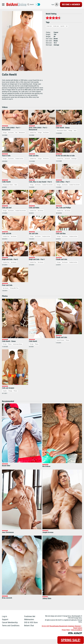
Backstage (74, 157)
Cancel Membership (10, 562)
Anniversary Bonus (18, 284)
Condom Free (33, 118)
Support (5, 559)
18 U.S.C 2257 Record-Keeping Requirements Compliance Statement (61, 566)
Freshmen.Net (30, 556)
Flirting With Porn (14, 228)
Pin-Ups (5, 284)
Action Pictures (60, 280)
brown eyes (56, 26)
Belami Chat (29, 565)
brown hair (49, 26)
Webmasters (29, 559)
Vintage (5, 118)
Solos (75, 131)
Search (32, 4)
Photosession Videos (62, 131)
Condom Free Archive (47, 183)
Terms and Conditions (11, 565)
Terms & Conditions (76, 569)
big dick (62, 26)
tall (67, 26)
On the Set (67, 157)
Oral (16, 118)
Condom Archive (19, 157)
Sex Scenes (11, 118)
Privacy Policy (66, 569)
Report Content (78, 568)
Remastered (22, 118)
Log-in (4, 556)
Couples (5, 331)
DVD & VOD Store (31, 562)
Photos (10, 284)
